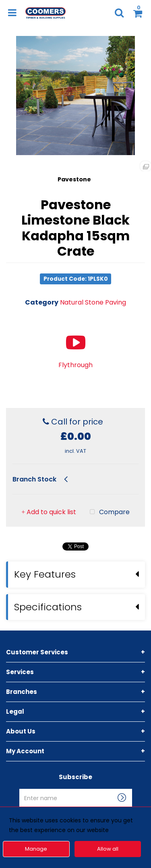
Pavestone (74, 179)
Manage (36, 849)
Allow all (108, 849)
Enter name (78, 759)
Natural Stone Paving (93, 302)
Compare (108, 482)
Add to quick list (49, 482)
